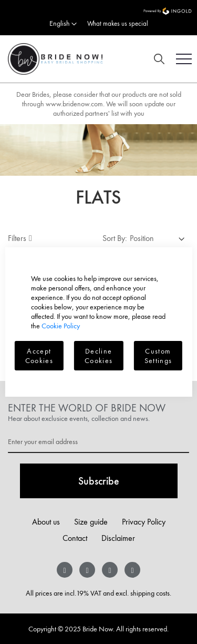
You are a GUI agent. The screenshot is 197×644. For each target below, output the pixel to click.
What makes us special (118, 23)
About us (46, 522)
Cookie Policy (61, 326)
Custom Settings (158, 356)
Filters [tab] (17, 238)
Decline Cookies (98, 356)
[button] (63, 24)
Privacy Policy (144, 522)
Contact (75, 538)
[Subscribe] (99, 481)
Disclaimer (118, 538)
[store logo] (51, 59)
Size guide (91, 522)
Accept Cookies (39, 356)
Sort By (114, 238)
